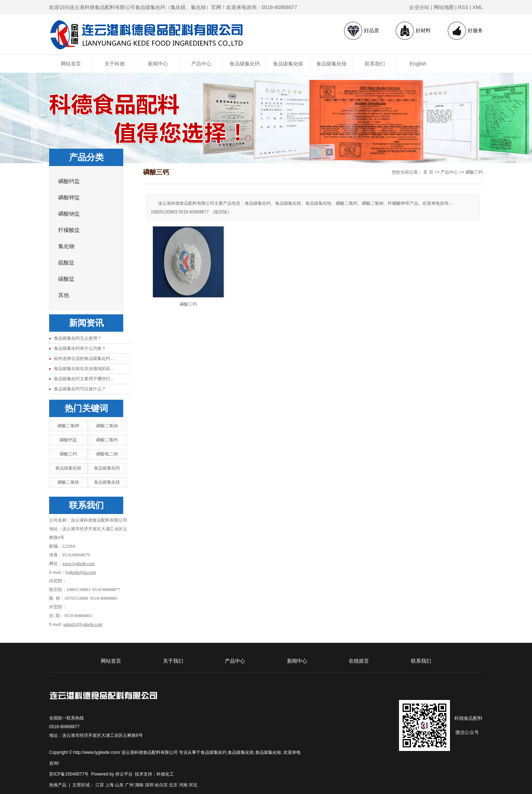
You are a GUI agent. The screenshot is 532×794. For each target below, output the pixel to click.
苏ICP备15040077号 (69, 774)
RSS (463, 7)
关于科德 (115, 64)
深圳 (149, 785)
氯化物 (66, 246)
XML (478, 7)
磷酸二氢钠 (107, 426)
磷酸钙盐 (69, 181)
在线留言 (359, 661)
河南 (183, 785)
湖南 (139, 785)
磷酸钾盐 (69, 198)
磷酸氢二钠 (107, 454)
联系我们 (375, 64)
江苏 (100, 785)
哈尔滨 (161, 785)
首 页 (428, 172)
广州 (129, 785)
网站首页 (71, 64)
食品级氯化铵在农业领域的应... (84, 369)
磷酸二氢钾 (68, 426)
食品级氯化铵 (331, 64)
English (418, 64)
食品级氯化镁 (288, 64)
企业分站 (419, 7)
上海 (110, 785)
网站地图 (444, 7)
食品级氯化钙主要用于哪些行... (84, 379)
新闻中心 (158, 64)
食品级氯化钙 (245, 64)
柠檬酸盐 (69, 230)
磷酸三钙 (68, 454)
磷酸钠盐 (69, 214)
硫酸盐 (66, 263)
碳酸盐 (66, 279)
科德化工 (165, 774)
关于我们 (173, 661)
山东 (119, 785)
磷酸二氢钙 (107, 440)
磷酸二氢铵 (68, 482)
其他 (64, 295)
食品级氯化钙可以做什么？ (80, 389)
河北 (193, 785)
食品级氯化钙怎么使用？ (78, 338)
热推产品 (58, 785)
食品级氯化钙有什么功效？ (80, 348)
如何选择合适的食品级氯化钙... (84, 358)
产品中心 (201, 64)
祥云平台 (124, 774)
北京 (173, 785)
